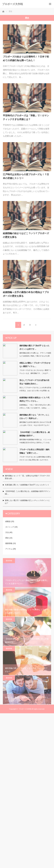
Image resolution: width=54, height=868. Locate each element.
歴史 (7, 538)
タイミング (10, 527)
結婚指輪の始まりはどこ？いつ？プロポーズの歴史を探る (26, 235)
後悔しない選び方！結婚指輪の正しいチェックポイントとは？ (27, 502)
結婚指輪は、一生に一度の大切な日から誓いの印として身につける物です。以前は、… (35, 406)
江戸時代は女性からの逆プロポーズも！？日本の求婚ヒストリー (26, 176)
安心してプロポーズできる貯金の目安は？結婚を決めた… (34, 382)
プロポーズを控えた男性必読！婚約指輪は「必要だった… (34, 451)
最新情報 (9, 543)
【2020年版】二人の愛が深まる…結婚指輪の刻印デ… (35, 434)
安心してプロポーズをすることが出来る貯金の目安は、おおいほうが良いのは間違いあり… (35, 391)
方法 (7, 532)
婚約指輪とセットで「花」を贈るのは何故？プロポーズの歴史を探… (27, 477)
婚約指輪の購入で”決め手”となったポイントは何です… (34, 347)
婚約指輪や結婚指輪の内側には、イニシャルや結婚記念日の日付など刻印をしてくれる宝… (35, 443)
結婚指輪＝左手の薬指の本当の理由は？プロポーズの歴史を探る (26, 294)
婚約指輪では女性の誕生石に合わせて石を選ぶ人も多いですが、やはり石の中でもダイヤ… (35, 425)
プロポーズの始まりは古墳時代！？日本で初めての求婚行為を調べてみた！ (26, 59)
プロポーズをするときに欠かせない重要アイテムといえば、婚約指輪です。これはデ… (35, 372)
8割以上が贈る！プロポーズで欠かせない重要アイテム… (35, 365)
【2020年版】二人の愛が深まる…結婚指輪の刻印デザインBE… (28, 493)
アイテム (9, 549)
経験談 (8, 521)
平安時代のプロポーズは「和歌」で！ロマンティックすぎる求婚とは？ (26, 117)
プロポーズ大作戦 (25, 806)
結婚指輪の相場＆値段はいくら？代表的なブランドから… (34, 399)
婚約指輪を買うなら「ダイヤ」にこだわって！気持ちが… (34, 417)
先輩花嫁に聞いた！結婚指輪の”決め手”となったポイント (27, 485)
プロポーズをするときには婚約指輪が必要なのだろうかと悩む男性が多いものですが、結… (35, 460)
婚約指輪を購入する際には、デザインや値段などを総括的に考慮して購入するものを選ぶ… (35, 356)
